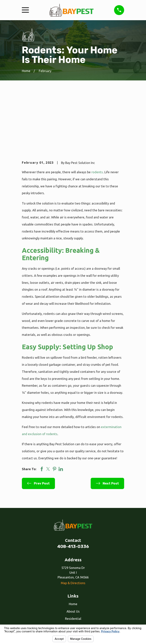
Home (73, 547)
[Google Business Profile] (77, 604)
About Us (73, 555)
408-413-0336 (73, 490)
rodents (97, 115)
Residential (73, 562)
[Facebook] (69, 604)
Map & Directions (73, 526)
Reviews (73, 584)
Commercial (73, 569)
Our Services (73, 577)
